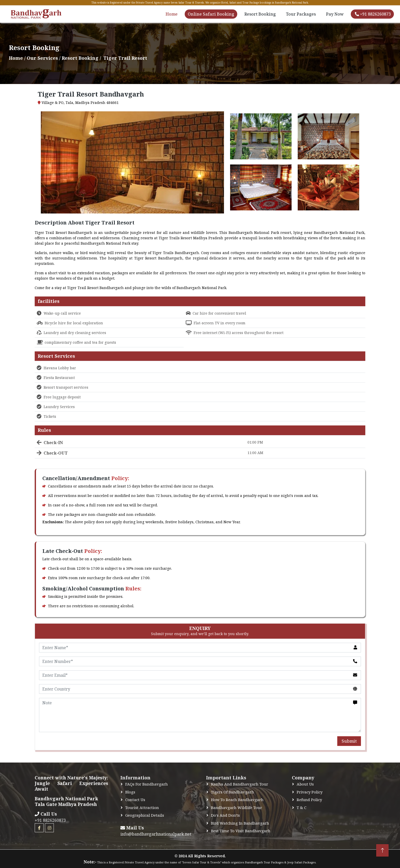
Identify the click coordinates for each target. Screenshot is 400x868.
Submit (349, 741)
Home (172, 14)
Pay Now (335, 14)
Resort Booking (260, 14)
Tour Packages (301, 14)
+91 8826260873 (373, 14)
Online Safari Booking (211, 14)
